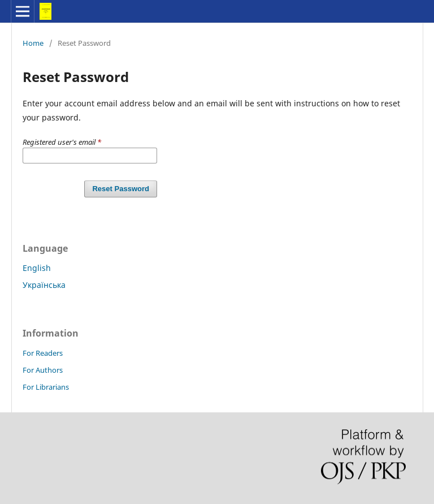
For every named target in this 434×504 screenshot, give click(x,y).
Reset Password (121, 189)
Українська (44, 285)
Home (33, 43)
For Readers (43, 353)
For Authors (43, 370)
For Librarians (46, 387)
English (37, 268)
